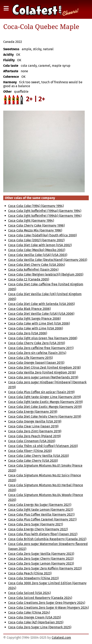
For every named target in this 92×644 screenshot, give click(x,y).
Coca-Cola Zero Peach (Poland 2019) (34, 436)
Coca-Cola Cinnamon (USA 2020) (32, 441)
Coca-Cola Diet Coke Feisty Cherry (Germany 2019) (45, 417)
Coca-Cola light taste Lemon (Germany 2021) (41, 510)
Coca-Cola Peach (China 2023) (30, 573)
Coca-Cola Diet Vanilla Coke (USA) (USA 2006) (41, 314)
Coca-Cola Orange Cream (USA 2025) (34, 617)
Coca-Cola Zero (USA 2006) (28, 333)
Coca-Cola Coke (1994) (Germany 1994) (36, 206)
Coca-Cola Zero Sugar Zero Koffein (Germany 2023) (45, 568)
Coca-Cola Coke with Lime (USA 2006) (36, 328)
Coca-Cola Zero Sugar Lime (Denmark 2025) (40, 627)
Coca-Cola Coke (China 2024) (29, 612)
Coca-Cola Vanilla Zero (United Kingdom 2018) (42, 372)
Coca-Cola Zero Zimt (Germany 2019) (35, 431)
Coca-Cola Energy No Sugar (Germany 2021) (40, 505)
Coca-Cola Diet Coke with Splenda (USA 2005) (41, 304)
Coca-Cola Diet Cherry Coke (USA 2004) (37, 265)
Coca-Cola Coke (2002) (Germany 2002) (36, 240)
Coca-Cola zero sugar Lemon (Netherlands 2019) (43, 377)
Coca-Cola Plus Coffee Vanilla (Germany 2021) (41, 514)
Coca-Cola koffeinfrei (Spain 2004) (33, 270)
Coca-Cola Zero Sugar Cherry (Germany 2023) (41, 559)
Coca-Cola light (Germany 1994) (31, 221)
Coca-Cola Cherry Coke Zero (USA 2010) (37, 343)
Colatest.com (61, 638)
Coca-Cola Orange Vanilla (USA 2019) (35, 421)
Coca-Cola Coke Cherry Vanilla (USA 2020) (38, 456)
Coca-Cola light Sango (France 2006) (34, 319)
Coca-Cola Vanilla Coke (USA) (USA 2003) (38, 255)
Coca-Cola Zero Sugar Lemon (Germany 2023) (41, 563)
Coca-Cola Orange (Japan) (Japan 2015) (36, 363)
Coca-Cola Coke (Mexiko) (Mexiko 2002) (37, 250)
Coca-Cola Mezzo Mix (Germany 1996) (35, 230)
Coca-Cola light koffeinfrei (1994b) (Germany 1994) (45, 216)
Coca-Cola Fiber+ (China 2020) (30, 451)
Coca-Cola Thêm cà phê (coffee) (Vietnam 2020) (43, 446)
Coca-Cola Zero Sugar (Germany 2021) (36, 524)
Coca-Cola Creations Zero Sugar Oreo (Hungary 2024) (47, 603)
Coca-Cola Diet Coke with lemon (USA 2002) (40, 245)
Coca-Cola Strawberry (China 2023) (33, 578)
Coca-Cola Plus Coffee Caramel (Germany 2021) (42, 519)
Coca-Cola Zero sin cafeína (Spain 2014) (37, 353)
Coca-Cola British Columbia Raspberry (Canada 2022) (47, 539)
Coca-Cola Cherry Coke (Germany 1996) (36, 225)
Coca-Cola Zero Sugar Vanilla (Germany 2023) (41, 554)
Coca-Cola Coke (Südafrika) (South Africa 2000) (42, 235)
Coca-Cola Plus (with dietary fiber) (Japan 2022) (43, 534)
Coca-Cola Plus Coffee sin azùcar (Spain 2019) (41, 392)
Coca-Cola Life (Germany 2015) (30, 358)
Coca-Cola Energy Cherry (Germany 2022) (38, 529)
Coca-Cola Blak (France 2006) (29, 309)
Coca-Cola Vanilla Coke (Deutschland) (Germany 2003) (48, 260)
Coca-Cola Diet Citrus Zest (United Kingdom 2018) (44, 368)
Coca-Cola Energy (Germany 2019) (33, 412)
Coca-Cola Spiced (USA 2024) (29, 593)
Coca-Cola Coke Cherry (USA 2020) (33, 461)
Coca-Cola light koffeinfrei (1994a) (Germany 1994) (45, 211)
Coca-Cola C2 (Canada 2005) (29, 279)
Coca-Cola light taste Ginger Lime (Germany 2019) (44, 397)
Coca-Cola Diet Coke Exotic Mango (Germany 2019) (45, 407)
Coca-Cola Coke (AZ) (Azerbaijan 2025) (36, 622)
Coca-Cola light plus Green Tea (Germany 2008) (43, 338)
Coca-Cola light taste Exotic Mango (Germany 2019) (45, 402)
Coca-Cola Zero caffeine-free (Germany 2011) (41, 348)
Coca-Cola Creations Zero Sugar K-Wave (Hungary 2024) (48, 608)
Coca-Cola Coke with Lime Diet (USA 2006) (39, 323)
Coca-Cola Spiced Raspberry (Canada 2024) (40, 598)
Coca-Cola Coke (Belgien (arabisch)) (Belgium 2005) (46, 274)
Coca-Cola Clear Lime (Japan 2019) (33, 426)
